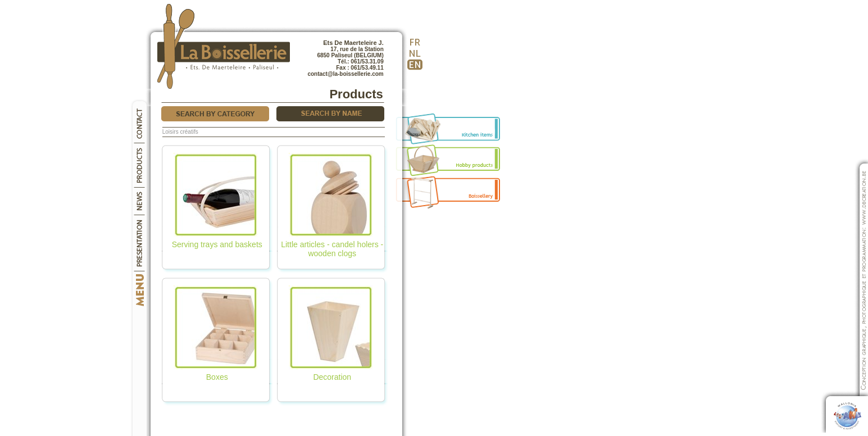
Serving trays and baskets (217, 241)
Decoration (331, 373)
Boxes (216, 373)
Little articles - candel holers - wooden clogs (332, 245)
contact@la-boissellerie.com (345, 74)
